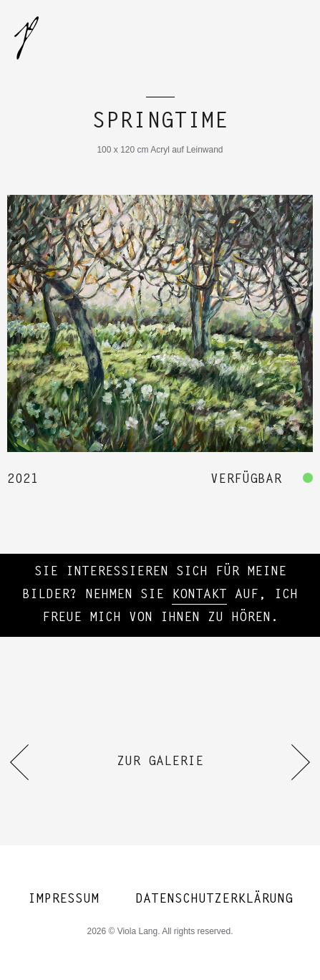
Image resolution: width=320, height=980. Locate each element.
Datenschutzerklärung (214, 900)
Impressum (63, 900)
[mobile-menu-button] (290, 36)
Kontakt (199, 595)
